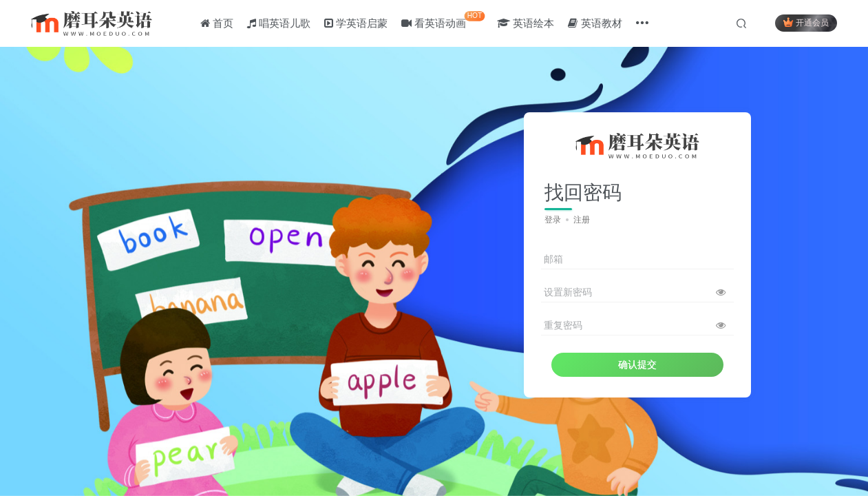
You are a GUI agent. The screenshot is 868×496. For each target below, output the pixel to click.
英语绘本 (526, 23)
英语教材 (595, 23)
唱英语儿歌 (279, 23)
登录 (553, 220)
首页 (217, 23)
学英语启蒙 (357, 23)
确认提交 (637, 364)
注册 (582, 220)
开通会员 (806, 22)
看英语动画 (444, 20)
